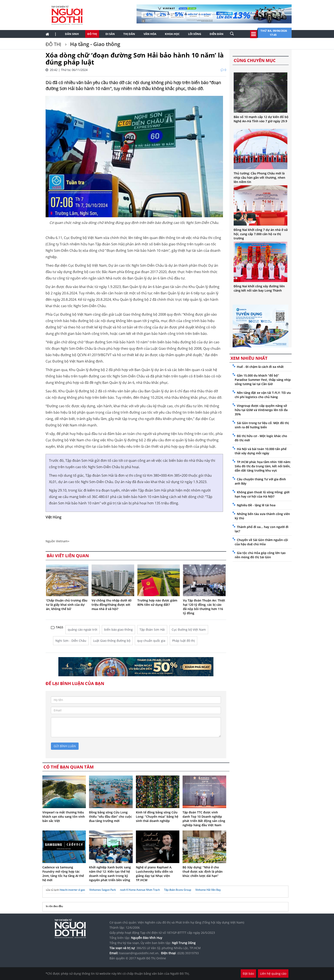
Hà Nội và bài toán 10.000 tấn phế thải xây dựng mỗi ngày (261, 451)
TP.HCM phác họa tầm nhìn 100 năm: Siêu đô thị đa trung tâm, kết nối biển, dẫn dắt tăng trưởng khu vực (263, 466)
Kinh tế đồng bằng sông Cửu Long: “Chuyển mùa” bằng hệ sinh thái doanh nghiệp (157, 817)
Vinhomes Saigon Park (102, 890)
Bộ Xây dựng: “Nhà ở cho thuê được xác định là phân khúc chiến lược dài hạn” (203, 871)
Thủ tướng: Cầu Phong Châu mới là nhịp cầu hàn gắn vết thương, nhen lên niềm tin (259, 178)
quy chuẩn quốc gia (151, 641)
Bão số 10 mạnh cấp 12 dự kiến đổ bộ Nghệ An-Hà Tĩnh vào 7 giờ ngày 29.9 (261, 119)
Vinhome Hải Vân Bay (208, 890)
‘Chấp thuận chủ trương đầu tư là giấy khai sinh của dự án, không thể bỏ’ (67, 605)
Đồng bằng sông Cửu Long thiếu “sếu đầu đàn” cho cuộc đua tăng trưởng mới (110, 817)
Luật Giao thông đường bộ (112, 641)
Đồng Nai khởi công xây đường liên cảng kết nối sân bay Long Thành (259, 288)
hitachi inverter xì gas (72, 890)
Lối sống (195, 34)
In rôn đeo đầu (54, 906)
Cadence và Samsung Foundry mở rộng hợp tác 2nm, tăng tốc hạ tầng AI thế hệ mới (63, 874)
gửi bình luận (65, 746)
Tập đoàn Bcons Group (178, 890)
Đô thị (92, 34)
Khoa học (172, 34)
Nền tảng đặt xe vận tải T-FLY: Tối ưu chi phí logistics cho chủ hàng (263, 395)
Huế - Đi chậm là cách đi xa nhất (260, 367)
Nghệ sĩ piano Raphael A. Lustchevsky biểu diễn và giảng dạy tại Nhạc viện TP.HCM (154, 874)
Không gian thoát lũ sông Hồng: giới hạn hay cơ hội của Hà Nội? (262, 494)
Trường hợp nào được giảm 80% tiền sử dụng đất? (157, 602)
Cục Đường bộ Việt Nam (189, 630)
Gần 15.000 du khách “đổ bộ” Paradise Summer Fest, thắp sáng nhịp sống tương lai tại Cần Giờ (263, 380)
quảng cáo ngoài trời (83, 630)
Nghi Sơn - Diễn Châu (71, 641)
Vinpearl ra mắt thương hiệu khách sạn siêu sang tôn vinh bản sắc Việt (64, 817)
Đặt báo (248, 974)
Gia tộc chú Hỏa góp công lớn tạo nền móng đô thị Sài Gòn (260, 555)
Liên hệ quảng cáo (273, 974)
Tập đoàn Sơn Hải (152, 630)
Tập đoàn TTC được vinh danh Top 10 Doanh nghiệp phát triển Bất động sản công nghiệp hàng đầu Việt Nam (204, 819)
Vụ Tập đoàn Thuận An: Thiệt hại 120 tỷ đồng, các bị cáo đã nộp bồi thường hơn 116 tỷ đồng (204, 607)
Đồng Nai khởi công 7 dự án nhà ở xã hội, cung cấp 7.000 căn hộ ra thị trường (261, 234)
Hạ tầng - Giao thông (94, 44)
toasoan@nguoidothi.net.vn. (139, 953)
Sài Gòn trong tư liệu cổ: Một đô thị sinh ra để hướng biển (262, 425)
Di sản (110, 34)
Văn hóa (150, 34)
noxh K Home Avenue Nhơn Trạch (140, 890)
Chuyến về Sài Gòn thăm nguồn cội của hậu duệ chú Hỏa (261, 542)
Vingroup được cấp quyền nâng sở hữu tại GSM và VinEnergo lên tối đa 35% (261, 410)
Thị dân (129, 34)
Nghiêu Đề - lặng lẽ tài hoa (256, 505)
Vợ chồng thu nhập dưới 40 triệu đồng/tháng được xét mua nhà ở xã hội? (112, 605)
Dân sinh (72, 34)
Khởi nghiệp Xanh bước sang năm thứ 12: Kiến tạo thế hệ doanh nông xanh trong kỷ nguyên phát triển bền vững (110, 874)
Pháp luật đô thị (184, 641)
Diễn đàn (217, 34)
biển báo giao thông (118, 630)
